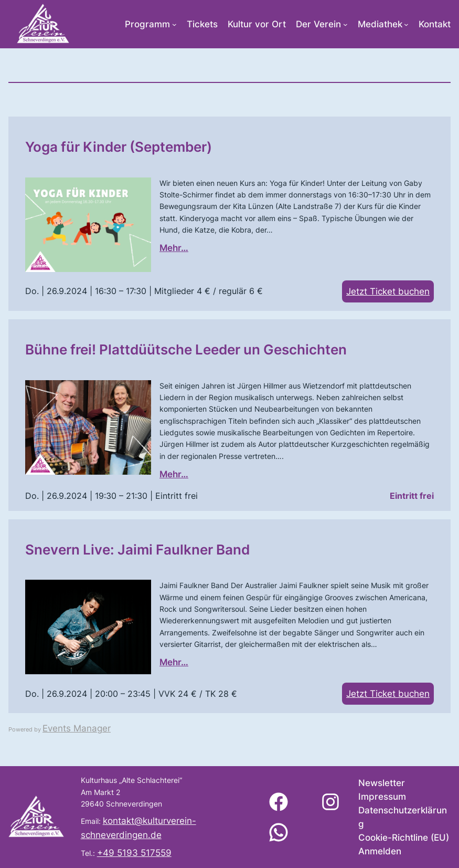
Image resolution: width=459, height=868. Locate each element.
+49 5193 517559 (134, 853)
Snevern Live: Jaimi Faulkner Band (137, 549)
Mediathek (380, 24)
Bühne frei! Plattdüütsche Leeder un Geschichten (186, 349)
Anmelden (380, 851)
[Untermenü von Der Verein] (345, 24)
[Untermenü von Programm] (174, 24)
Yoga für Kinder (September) (119, 147)
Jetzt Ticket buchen (388, 291)
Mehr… (174, 248)
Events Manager (77, 728)
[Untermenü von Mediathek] (406, 24)
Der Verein (318, 24)
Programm (147, 24)
